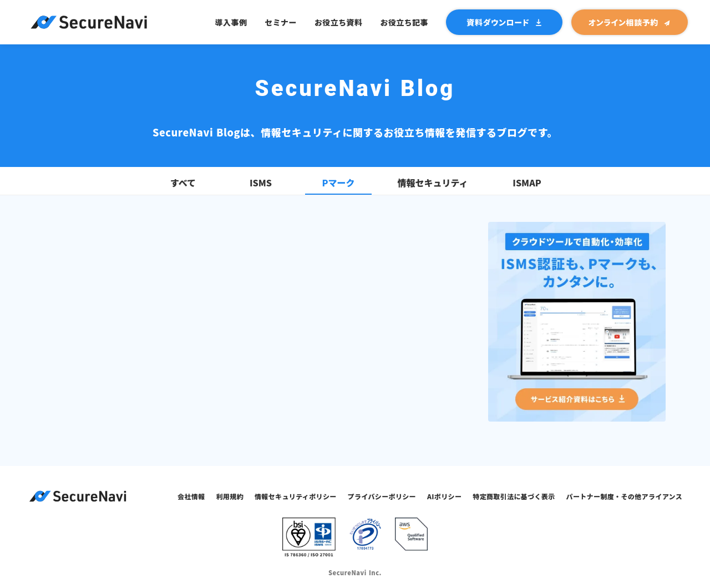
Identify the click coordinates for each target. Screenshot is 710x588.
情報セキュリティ (432, 183)
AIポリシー (444, 496)
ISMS (261, 183)
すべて (183, 183)
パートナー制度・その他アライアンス (624, 496)
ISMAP (527, 183)
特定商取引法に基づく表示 (514, 496)
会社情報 (191, 496)
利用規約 (230, 496)
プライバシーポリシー (382, 496)
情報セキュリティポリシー (296, 496)
